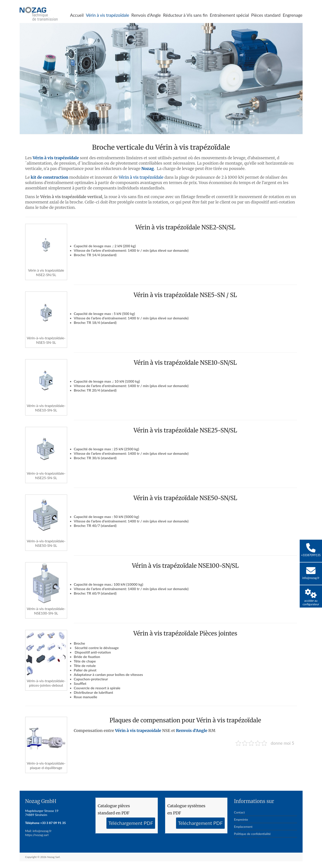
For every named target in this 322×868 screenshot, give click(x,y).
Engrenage (293, 15)
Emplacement (243, 827)
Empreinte (241, 819)
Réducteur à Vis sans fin (185, 15)
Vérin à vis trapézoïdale (108, 15)
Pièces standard (266, 15)
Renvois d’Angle (146, 15)
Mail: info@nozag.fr (38, 831)
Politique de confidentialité (252, 834)
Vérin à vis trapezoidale (138, 731)
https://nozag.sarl (37, 835)
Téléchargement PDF (131, 823)
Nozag (147, 169)
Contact (240, 812)
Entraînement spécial (229, 15)
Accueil (77, 15)
